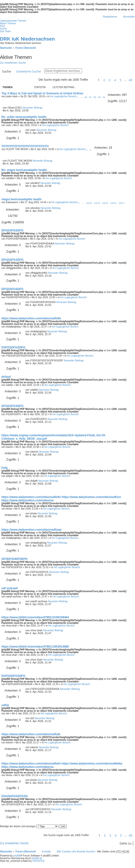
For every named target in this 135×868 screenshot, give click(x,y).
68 (95, 97)
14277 (121, 203)
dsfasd (6, 377)
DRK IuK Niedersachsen (27, 39)
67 (90, 97)
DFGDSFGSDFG (12, 231)
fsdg (4, 468)
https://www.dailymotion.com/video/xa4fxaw (31, 530)
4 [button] (115, 80)
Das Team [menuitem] (5, 31)
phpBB (17, 856)
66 (86, 97)
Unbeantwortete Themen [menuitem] (13, 21)
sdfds (5, 705)
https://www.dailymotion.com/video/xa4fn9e (31, 318)
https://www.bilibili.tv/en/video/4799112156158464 (35, 617)
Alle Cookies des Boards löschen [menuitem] (76, 851)
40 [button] (131, 80)
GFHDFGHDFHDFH (14, 559)
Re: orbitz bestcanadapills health (24, 117)
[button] (92, 80)
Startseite (6, 851)
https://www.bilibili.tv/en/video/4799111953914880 (35, 647)
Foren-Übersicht (26, 851)
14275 (105, 203)
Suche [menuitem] (3, 29)
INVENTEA (39, 861)
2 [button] (104, 80)
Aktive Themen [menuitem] (8, 23)
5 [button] (121, 80)
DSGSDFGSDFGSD (14, 796)
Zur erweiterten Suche (13, 63)
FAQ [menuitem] (2, 26)
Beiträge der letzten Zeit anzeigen (29, 826)
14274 (97, 203)
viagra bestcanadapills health (21, 199)
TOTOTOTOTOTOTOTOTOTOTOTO (25, 146)
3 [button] (110, 80)
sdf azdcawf (10, 588)
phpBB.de (37, 858)
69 (99, 97)
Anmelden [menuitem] (129, 17)
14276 (113, 203)
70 (104, 97)
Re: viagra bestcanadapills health (24, 170)
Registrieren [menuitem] (110, 17)
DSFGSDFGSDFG (13, 347)
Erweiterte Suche (29, 71)
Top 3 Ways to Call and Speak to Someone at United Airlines (42, 93)
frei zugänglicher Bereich (63, 96)
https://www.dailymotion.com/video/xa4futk (31, 734)
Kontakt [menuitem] (46, 851)
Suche (7, 71)
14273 (89, 203)
